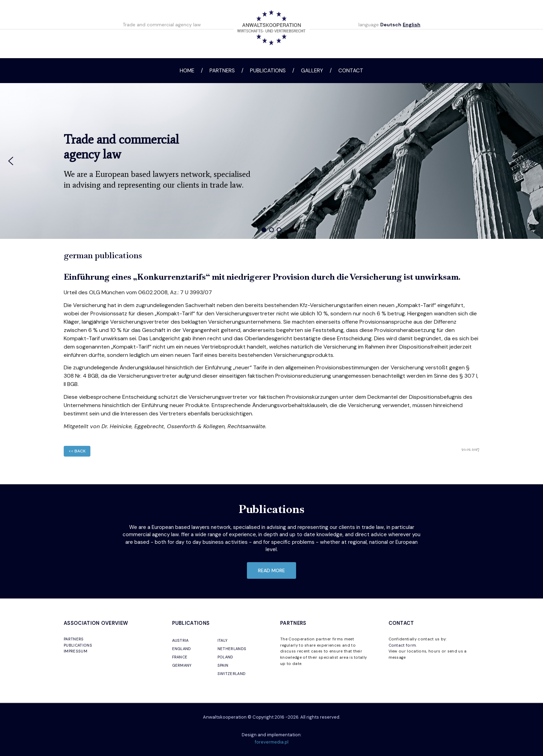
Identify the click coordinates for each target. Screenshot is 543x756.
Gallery (312, 71)
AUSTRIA (180, 640)
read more (271, 570)
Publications (268, 71)
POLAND (225, 657)
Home (187, 71)
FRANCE (180, 657)
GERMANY (182, 665)
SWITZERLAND (232, 674)
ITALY (223, 640)
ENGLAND (182, 649)
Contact (351, 71)
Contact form (402, 645)
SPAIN (223, 665)
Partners (222, 71)
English (412, 25)
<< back (77, 451)
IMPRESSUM (75, 651)
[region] (271, 161)
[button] (11, 161)
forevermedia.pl (272, 742)
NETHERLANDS (232, 649)
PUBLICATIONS (78, 645)
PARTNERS (74, 639)
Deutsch (391, 25)
